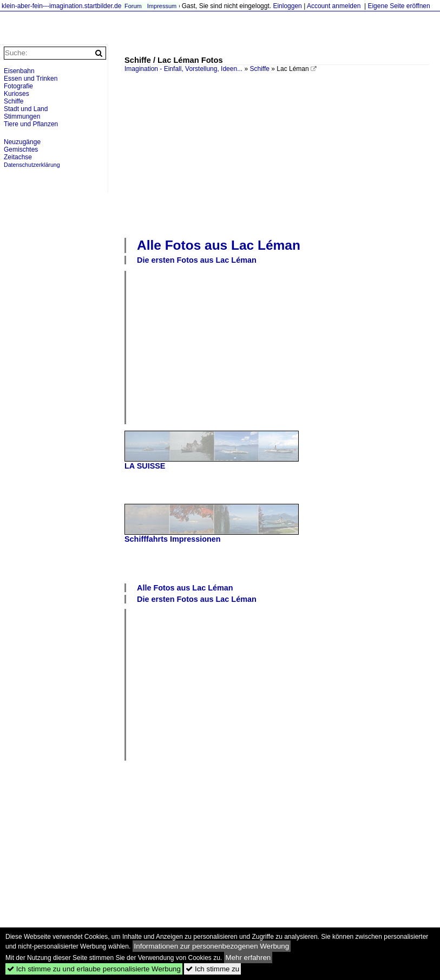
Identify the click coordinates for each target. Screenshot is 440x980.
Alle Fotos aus (219, 245)
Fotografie (18, 86)
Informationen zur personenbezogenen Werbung (212, 946)
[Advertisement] (282, 154)
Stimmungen (22, 116)
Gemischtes (21, 150)
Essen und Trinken (31, 79)
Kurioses (17, 94)
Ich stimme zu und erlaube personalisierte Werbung (94, 969)
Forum (133, 6)
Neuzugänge (22, 142)
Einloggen (287, 6)
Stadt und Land (26, 109)
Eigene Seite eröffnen (399, 6)
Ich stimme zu (212, 969)
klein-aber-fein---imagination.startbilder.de (61, 6)
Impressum (162, 6)
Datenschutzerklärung (32, 165)
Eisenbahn (19, 71)
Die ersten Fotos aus (197, 260)
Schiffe (259, 69)
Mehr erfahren (248, 958)
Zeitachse (18, 157)
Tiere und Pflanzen (31, 124)
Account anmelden (334, 6)
